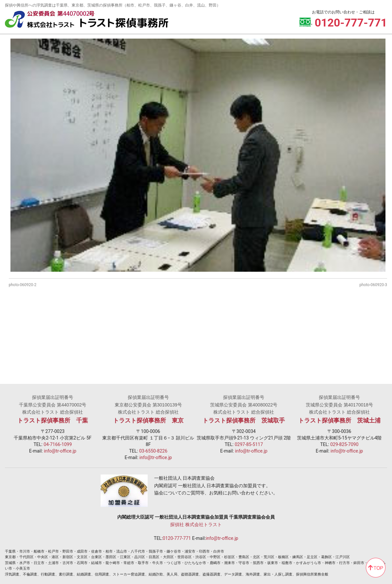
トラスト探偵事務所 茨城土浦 (339, 421)
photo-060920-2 (23, 285)
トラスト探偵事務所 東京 (148, 421)
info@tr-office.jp (60, 451)
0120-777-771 (177, 538)
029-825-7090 (344, 444)
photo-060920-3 (373, 285)
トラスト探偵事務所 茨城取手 (244, 421)
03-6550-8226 (153, 451)
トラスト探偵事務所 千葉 (53, 421)
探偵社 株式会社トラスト (196, 524)
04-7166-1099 (57, 444)
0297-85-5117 (249, 444)
